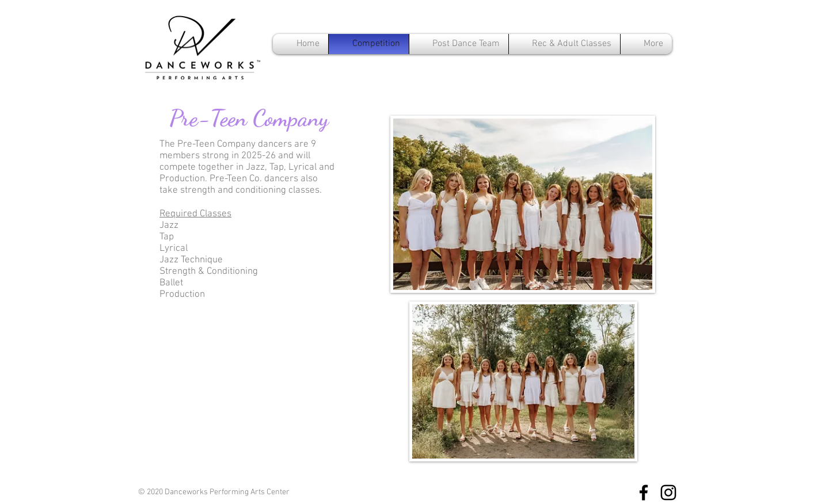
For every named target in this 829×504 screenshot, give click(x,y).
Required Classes (195, 214)
